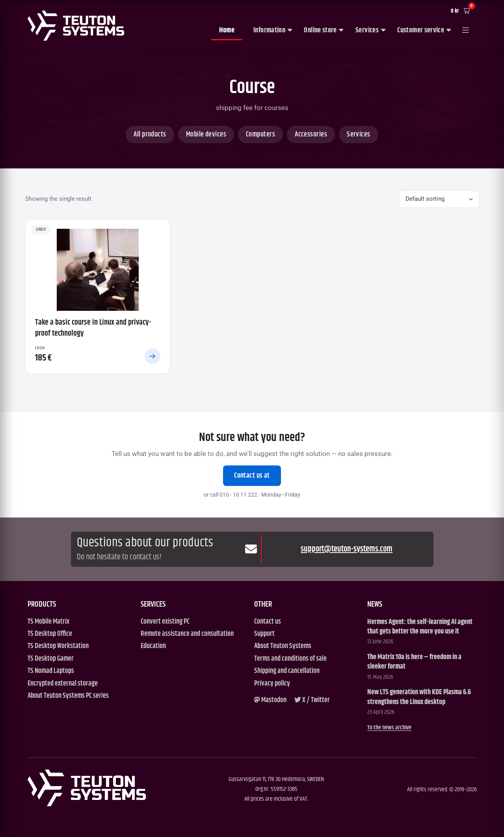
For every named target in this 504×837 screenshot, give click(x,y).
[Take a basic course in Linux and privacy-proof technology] (98, 296)
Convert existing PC (165, 622)
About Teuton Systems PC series (68, 696)
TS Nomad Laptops (51, 671)
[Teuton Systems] (76, 26)
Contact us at (252, 476)
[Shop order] (439, 199)
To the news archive (389, 728)
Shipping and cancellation (287, 671)
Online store (324, 30)
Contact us (268, 622)
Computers (260, 135)
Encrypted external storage (63, 684)
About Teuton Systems (283, 646)
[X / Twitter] (312, 700)
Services (370, 30)
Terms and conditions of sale (290, 659)
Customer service (424, 30)
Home (227, 30)
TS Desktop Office (50, 634)
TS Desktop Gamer (51, 659)
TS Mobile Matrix (48, 622)
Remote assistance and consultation (187, 634)
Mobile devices (206, 135)
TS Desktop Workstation (58, 646)
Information (273, 30)
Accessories (311, 135)
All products (150, 135)
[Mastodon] (270, 700)
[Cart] (462, 11)
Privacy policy (272, 684)
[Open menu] (466, 31)
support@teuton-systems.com (347, 549)
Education (153, 646)
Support (264, 634)
